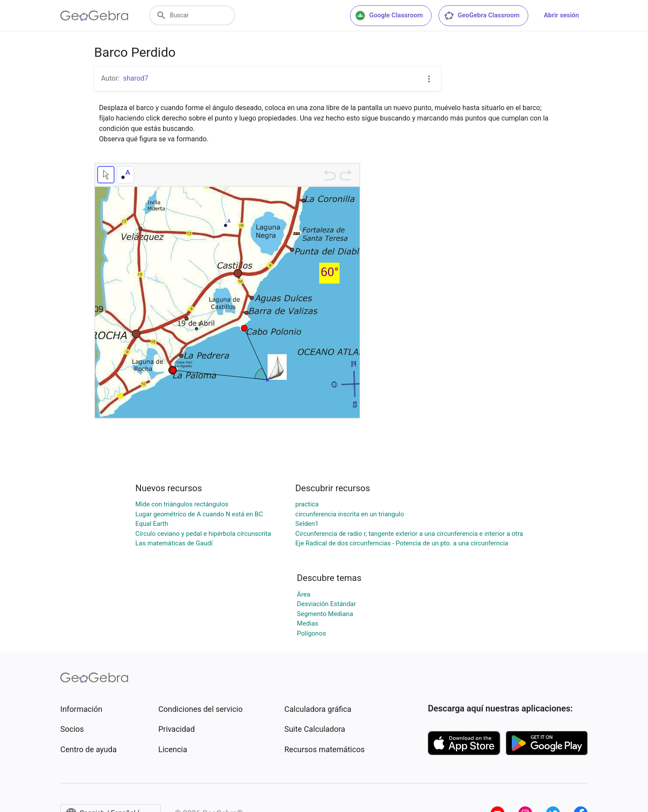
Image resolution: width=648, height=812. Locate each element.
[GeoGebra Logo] (94, 16)
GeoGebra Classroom (482, 16)
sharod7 (136, 78)
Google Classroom (389, 16)
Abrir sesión (561, 15)
